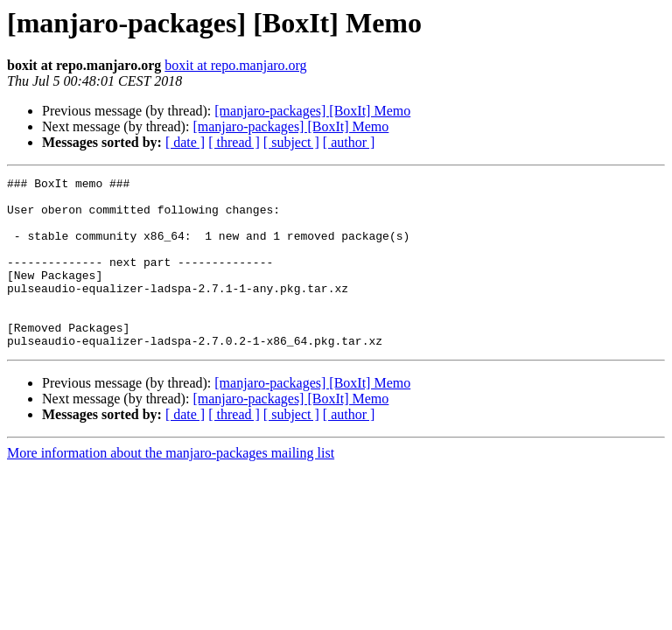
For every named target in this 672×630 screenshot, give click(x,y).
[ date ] (185, 142)
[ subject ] (291, 142)
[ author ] (349, 142)
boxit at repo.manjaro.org (235, 65)
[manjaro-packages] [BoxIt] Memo (312, 111)
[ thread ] (234, 142)
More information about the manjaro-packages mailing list (171, 487)
